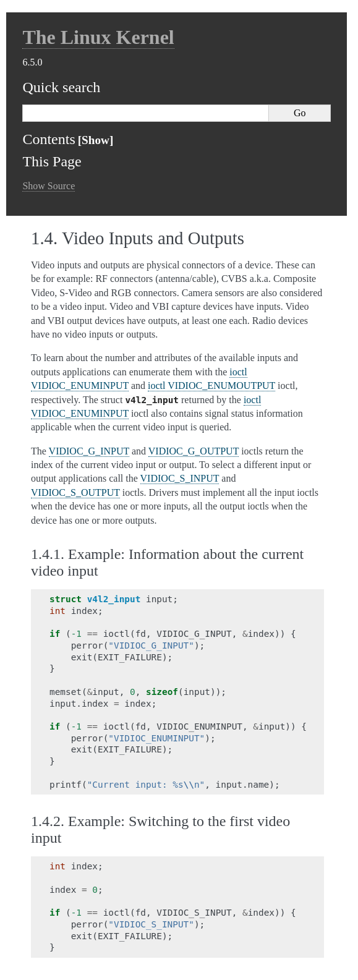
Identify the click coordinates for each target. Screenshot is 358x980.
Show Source (49, 186)
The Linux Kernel (98, 37)
